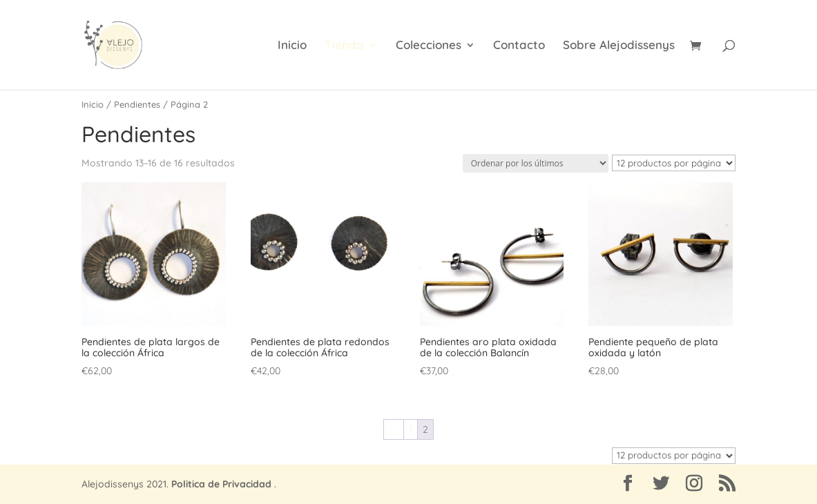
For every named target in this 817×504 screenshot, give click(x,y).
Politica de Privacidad (221, 484)
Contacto (519, 46)
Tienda (344, 46)
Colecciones (429, 46)
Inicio (292, 46)
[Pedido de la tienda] (536, 163)
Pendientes (137, 104)
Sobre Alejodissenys (619, 46)
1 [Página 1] (411, 429)
